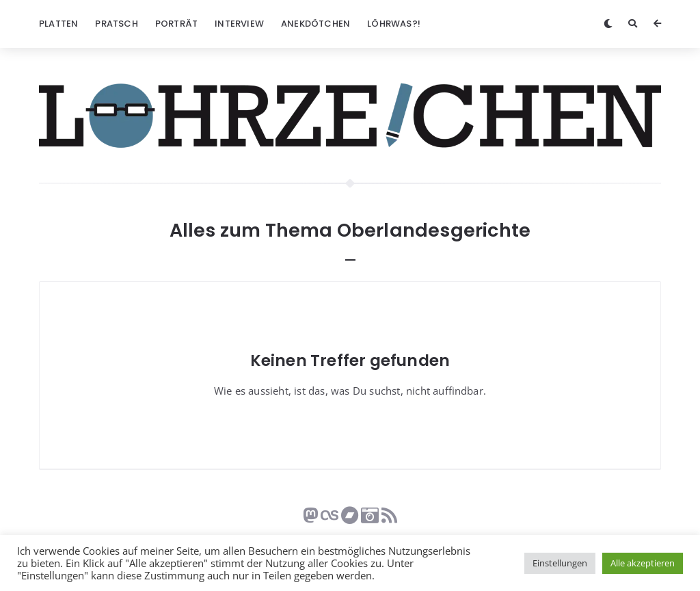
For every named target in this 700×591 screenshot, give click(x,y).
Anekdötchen (315, 24)
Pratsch (116, 24)
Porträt (176, 24)
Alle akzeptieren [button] (643, 563)
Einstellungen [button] (560, 563)
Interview (239, 24)
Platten (58, 24)
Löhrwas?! (394, 24)
